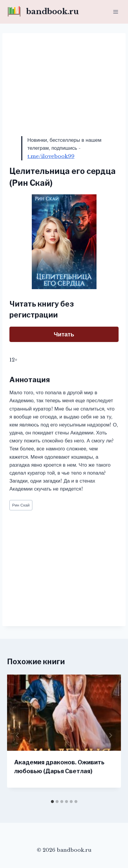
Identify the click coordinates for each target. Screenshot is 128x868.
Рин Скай (21, 505)
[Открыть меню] (115, 12)
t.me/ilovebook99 (51, 156)
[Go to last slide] (18, 735)
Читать (64, 334)
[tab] (52, 802)
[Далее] (110, 735)
